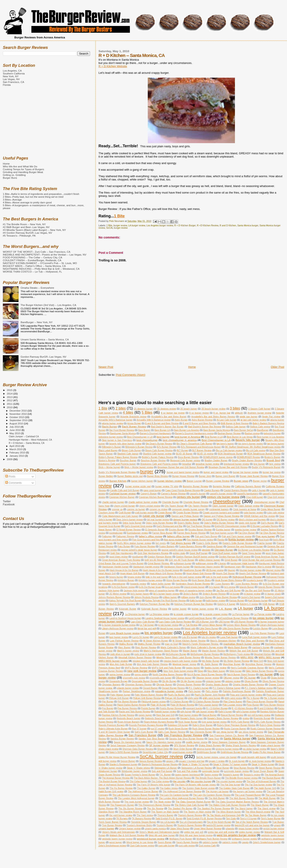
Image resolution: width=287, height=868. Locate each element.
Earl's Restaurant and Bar (169, 526)
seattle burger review (197, 742)
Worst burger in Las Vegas (140, 842)
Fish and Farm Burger (206, 536)
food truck (264, 540)
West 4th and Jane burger (162, 835)
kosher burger (179, 609)
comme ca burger (136, 509)
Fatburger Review (125, 536)
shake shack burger (271, 745)
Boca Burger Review (188, 457)
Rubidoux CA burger (178, 725)
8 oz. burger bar (222, 413)
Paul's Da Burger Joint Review (210, 695)
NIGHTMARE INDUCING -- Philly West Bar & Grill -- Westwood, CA (41, 269)
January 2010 (17, 456)
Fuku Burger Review (145, 546)
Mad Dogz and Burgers (253, 641)
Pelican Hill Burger (174, 698)
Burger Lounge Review (218, 481)
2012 (10, 400)
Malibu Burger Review (149, 644)
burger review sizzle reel (138, 486)
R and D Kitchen (228, 226)
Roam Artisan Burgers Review (159, 722)
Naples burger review (216, 668)
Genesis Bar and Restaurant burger (245, 546)
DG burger (207, 520)
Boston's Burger (272, 457)
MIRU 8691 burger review (113, 661)
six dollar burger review (255, 749)
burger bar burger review (246, 472)
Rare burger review (188, 715)
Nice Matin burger (217, 671)
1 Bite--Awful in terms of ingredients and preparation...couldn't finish (41, 194)
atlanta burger (277, 420)
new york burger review (142, 671)
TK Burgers (122, 819)
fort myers (161, 543)
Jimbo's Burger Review (214, 594)
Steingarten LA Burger (166, 768)
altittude (239, 413)
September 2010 (19, 420)
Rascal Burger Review (232, 715)
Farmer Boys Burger (162, 533)
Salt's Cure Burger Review (172, 732)
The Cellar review (160, 781)
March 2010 (16, 449)
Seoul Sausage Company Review (127, 745)
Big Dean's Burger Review (159, 444)
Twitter (7, 501)
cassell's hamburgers (248, 494)
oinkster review (233, 681)
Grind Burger (231, 560)
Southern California (14, 73)
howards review (138, 584)
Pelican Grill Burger (119, 698)
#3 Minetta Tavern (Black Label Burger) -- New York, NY (34, 230)
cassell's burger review (221, 494)
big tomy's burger (225, 444)
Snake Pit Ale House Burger (267, 752)
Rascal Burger (209, 715)
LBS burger (224, 622)
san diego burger (225, 732)
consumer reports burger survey (188, 509)
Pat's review (212, 691)
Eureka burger (223, 530)
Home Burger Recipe (177, 580)
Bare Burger (144, 430)
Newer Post (106, 367)
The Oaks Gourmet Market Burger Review (237, 802)
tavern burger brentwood (188, 775)
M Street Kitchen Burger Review (189, 641)
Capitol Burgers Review (236, 490)
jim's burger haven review (166, 594)
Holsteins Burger (126, 580)
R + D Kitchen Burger (185, 226)
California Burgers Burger (248, 486)
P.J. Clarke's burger (199, 688)
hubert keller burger (161, 584)
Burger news (241, 481)
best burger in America (187, 437)
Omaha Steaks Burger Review (248, 685)
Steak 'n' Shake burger (263, 764)
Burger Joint (205, 476)
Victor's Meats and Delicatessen (119, 832)
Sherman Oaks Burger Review (138, 749)
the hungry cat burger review (248, 792)
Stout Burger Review (244, 768)
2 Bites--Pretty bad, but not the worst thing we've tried (33, 197)
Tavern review (211, 775)
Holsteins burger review (150, 580)
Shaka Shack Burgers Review (241, 745)
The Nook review (162, 802)
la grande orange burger (186, 614)
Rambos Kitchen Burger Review (118, 715)
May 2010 (15, 433)
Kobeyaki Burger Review (154, 609)
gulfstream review (205, 564)
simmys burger (204, 749)
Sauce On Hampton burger (128, 742)
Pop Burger (108, 708)
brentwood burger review (236, 464)
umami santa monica (155, 829)
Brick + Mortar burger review (139, 467)
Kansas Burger (237, 601)
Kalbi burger (196, 601)
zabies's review (230, 842)
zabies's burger (210, 842)
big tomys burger (276, 444)
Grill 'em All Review (154, 560)
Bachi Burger (110, 426)
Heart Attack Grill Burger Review (166, 574)
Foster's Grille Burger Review (238, 543)
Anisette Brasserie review (133, 417)
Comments (13, 483)
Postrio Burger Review (171, 708)
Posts (10, 477)
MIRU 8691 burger (269, 657)
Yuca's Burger (165, 842)
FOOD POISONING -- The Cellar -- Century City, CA (32, 257)
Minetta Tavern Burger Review (220, 658)
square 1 (171, 761)
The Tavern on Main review (197, 812)
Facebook (9, 504)
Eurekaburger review (137, 533)
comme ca (117, 509)
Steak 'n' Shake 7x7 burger (195, 764)
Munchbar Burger (232, 664)
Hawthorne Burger (192, 570)
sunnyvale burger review (236, 771)
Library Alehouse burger (272, 625)
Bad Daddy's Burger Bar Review (205, 427)
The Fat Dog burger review (258, 785)
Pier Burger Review (127, 702)
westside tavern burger (273, 835)
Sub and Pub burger (162, 771)
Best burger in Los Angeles (271, 437)
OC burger (250, 678)
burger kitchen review (170, 481)
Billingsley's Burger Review (139, 447)
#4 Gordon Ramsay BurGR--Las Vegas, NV (27, 233)
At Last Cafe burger (227, 420)
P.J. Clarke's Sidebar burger (227, 688)
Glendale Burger (224, 550)
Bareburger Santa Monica (123, 433)
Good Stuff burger (199, 553)
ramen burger (145, 715)
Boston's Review (107, 461)
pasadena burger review (169, 691)
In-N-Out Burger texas (150, 587)
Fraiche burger (265, 543)
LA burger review (137, 226)
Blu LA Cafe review (256, 450)
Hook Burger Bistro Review (228, 580)
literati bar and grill (147, 629)
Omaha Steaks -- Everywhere (37, 288)
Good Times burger (251, 553)
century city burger (188, 497)
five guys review (173, 539)
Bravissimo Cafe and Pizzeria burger (117, 464)
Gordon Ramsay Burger (160, 557)
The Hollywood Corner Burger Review (182, 792)
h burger (222, 564)
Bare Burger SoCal (243, 430)
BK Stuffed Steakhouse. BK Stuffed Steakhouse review (253, 447)
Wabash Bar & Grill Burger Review (127, 835)
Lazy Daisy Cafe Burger (143, 622)
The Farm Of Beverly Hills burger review (195, 785)
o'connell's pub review (134, 678)
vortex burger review (249, 832)
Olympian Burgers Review (138, 685)
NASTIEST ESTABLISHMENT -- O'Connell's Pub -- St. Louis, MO (40, 263)
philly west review (233, 698)
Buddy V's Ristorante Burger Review (117, 472)
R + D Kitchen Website (113, 66)
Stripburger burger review (134, 771)
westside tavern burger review (117, 839)
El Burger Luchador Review (264, 526)
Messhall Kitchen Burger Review (135, 658)
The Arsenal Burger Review (116, 778)
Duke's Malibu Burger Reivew (219, 523)
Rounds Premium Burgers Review (146, 725)
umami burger (106, 828)
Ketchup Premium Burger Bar (155, 604)
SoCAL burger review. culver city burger (216, 757)
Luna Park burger (229, 637)
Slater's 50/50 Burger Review (124, 752)
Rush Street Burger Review (206, 729)
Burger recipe (260, 481)
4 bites (128, 413)
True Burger (278, 822)
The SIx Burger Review (130, 809)
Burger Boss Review (157, 476)
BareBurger (263, 430)
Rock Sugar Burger (188, 722)
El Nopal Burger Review (129, 530)
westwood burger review (151, 839)
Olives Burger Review (273, 681)
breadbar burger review (208, 464)
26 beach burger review (213, 409)
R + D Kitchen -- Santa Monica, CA (27, 443)
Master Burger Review (213, 651)
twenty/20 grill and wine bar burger (252, 825)
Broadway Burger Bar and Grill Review (228, 467)
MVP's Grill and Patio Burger (166, 668)
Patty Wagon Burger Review (149, 695)
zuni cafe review (187, 846)
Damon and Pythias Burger (185, 516)
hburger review (273, 570)
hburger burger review (251, 570)
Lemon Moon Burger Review (241, 625)
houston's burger (255, 580)
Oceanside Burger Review (145, 681)
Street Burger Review (270, 768)
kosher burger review (203, 609)
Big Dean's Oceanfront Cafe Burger (194, 444)
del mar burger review (158, 520)
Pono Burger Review (274, 705)
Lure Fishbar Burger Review (124, 641)
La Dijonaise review (159, 614)
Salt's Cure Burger (144, 732)
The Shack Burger (260, 805)
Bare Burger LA (162, 430)
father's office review (150, 536)
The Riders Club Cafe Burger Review (227, 805)
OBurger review (231, 678)
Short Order (163, 749)
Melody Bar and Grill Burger (244, 651)
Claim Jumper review (249, 506)
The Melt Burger (217, 798)
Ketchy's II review (249, 604)
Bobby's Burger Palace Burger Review (118, 457)
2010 (10, 407)
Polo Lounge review (233, 705)
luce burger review (119, 637)
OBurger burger (184, 678)
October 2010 (17, 417)
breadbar (187, 464)
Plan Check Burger (233, 702)
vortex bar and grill (194, 832)
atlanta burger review (113, 423)
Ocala (264, 678)
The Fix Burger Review (121, 788)
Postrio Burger (148, 708)
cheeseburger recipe (265, 502)
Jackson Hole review (134, 591)
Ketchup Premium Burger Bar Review (194, 604)
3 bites (235, 408)
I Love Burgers (222, 584)
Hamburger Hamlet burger (115, 567)
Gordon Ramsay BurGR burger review (195, 557)
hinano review (134, 577)
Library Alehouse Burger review (118, 629)
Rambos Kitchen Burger (272, 712)
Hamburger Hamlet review (146, 567)
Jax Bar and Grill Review (258, 591)
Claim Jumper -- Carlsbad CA (24, 436)
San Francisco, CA (14, 82)
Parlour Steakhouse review (137, 691)
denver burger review (185, 519)
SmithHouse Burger (206, 752)
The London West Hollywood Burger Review (181, 798)
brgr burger (259, 464)
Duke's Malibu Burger (189, 523)
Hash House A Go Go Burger (124, 570)
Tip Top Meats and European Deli (223, 815)
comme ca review (159, 509)
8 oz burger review (199, 413)
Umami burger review (130, 829)
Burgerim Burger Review (195, 486)
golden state (179, 553)
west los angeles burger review (236, 835)
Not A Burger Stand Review (241, 675)
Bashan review (252, 433)
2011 (10, 404)
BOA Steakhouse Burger (230, 454)
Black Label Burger (108, 450)
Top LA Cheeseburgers (191, 822)
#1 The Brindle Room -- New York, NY (24, 224)
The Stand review (267, 809)
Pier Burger (108, 702)
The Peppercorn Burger (122, 805)
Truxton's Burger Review (190, 825)
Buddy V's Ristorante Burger (266, 467)
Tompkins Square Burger (143, 822)
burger (147, 471)
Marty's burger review (128, 651)
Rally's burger (225, 712)
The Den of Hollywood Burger (261, 781)
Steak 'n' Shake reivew (138, 768)
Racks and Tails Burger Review (134, 712)
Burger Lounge (194, 481)
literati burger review (170, 629)
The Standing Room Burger (133, 812)
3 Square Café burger (259, 409)
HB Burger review (215, 570)
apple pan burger (249, 417)
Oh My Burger (169, 681)
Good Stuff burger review (225, 553)
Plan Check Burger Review (260, 702)
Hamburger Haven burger (177, 567)
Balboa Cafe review (260, 427)
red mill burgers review (259, 715)
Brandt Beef (273, 460)
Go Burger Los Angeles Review (254, 550)
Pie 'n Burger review (274, 698)
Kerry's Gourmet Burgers (122, 604)
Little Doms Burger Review (236, 629)
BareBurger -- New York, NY (37, 322)
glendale (206, 550)
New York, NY (11, 76)
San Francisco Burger (143, 735)
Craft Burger (125, 513)
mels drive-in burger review (148, 654)
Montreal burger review (184, 664)
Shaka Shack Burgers (210, 745)
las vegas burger (263, 618)
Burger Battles (106, 476)
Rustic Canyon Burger (235, 729)
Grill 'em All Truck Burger (181, 560)
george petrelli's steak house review (179, 550)
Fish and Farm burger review (236, 536)
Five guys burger (266, 536)
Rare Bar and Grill (165, 715)
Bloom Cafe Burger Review (159, 450)
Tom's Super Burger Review (113, 822)
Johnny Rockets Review (146, 597)
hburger (231, 570)
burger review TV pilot (167, 486)
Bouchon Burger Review (153, 461)
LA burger (246, 608)
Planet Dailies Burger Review (132, 705)
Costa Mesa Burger (271, 509)
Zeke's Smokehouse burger (267, 842)
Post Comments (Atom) (130, 375)
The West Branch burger (228, 812)
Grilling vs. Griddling (14, 175)
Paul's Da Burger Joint (179, 695)
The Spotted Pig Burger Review (214, 809)
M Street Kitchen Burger (156, 641)
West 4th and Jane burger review (196, 835)
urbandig (230, 829)
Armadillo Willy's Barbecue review (154, 420)
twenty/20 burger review (218, 825)
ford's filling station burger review (134, 543)
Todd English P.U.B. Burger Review (204, 819)
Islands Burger (247, 587)
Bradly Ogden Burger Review (247, 461)
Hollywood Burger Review (247, 577)
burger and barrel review (216, 472)
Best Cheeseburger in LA (140, 437)
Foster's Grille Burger (207, 543)
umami (277, 825)
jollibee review (188, 597)
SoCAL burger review (117, 228)
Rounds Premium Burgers (112, 725)
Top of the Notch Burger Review (252, 822)
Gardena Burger (215, 546)
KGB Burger (269, 604)
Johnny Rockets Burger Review (114, 597)
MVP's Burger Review (136, 668)
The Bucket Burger (271, 778)
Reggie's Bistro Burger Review (223, 718)
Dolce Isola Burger (132, 523)
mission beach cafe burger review (181, 661)
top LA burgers (168, 822)
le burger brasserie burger (271, 622)
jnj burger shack (273, 594)
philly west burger (212, 698)
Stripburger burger (108, 771)
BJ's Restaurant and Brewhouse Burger (201, 447)
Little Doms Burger (209, 629)
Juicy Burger (206, 597)
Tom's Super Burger (271, 819)
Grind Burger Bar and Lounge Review (261, 560)
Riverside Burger (262, 718)
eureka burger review (246, 530)
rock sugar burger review (214, 722)
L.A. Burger (226, 609)
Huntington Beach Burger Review (193, 584)
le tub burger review (168, 625)
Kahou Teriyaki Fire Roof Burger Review (166, 601)
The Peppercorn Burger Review (154, 805)
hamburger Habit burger (242, 564)
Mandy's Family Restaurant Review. (200, 644)
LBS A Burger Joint (205, 622)
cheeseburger (227, 501)
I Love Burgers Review (246, 584)
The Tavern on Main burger (165, 812)
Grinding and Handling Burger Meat (23, 172)
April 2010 (15, 446)
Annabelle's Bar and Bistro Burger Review (213, 417)
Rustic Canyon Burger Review (266, 729)
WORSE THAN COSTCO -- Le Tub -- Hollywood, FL (32, 272)
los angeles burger (159, 633)
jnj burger (235, 594)
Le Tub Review (190, 625)
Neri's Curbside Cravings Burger (248, 668)
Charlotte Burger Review (196, 502)
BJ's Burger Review (167, 447)
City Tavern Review (198, 506)
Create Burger (165, 513)
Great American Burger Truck (269, 557)
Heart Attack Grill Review (199, 574)
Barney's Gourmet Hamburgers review (194, 433)
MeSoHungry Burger (176, 654)
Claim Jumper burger (223, 506)
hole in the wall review (217, 577)
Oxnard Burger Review (173, 688)
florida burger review (241, 539)
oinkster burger (214, 681)
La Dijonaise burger (135, 614)
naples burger (193, 668)
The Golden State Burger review (198, 788)
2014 (10, 394)
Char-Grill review (276, 497)
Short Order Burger (183, 749)
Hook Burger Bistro (201, 580)
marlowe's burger (261, 648)
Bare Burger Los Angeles (187, 430)
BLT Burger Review (202, 450)
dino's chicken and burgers (252, 520)
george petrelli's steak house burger (139, 550)
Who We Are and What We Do (20, 166)
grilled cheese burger (209, 560)
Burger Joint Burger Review (254, 476)
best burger (163, 437)
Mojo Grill (258, 661)
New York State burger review (178, 671)
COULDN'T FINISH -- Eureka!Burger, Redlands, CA (32, 260)
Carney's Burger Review (173, 494)
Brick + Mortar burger (109, 467)
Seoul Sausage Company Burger (229, 742)
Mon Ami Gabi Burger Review (152, 664)
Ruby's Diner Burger (202, 725)
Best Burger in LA (214, 437)
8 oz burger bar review (173, 413)
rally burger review (205, 712)
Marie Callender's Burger (173, 648)
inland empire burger (194, 587)
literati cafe (190, 629)
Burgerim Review (222, 486)
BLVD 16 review (205, 454)
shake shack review (108, 749)
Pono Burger (253, 705)
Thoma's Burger (165, 815)
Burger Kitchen (118, 481)
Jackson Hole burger (109, 591)
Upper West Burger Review (208, 829)
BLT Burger (182, 450)
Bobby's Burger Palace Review (158, 457)
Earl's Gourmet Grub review (138, 526)
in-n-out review (172, 587)
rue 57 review (157, 729)
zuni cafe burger (167, 846)
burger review (120, 226)
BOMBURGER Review (249, 457)
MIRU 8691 (247, 657)
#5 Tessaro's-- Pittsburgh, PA (19, 236)
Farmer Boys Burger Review (191, 533)
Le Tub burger (147, 625)
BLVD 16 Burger (184, 454)
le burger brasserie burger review (119, 625)
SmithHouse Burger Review (234, 752)
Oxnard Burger (150, 688)
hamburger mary (233, 567)
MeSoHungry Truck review (236, 654)
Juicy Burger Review (227, 597)
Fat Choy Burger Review (272, 533)
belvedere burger (272, 433)
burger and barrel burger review (183, 472)
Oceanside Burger (118, 681)
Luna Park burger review (255, 637)
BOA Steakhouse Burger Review (264, 454)
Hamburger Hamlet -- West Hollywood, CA (30, 440)
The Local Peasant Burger (248, 795)
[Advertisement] (178, 360)
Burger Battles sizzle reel (130, 476)
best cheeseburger (147, 440)
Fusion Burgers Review (190, 546)
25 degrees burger (143, 409)
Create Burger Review (188, 513)
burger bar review (272, 472)
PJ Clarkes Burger (179, 702)
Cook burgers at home (245, 509)
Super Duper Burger (264, 771)
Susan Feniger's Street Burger (140, 775)
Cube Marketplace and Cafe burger (120, 516)
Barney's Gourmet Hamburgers (155, 433)
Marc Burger (124, 648)
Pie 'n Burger (253, 698)
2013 (10, 397)
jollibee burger (170, 597)
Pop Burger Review (127, 708)
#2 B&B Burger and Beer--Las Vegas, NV (26, 227)
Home (192, 367)
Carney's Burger (149, 494)
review (246, 718)
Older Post (278, 367)
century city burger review (223, 497)
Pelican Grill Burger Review (147, 698)
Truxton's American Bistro (139, 825)
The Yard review (145, 815)
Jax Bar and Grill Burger (228, 591)
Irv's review (230, 587)
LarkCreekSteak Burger (200, 618)
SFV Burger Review (184, 745)
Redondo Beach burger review (160, 718)
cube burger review (253, 513)
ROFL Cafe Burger (240, 722)
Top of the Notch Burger (219, 822)
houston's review (276, 580)
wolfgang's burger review (244, 839)
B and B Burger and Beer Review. (200, 423)
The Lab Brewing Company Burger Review (134, 795)
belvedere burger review (111, 437)
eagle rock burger (248, 523)
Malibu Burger (126, 644)
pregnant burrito (194, 708)
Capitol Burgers (212, 490)
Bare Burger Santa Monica (217, 430)
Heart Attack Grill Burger (132, 574)
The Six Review (155, 809)
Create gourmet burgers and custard (221, 513)
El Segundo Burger (155, 530)
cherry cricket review (150, 506)
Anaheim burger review (260, 413)
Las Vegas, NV (11, 79)
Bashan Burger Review (229, 433)
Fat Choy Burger (247, 533)
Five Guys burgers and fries (146, 540)
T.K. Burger (165, 775)
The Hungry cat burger (217, 792)
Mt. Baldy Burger (209, 664)
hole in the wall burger (157, 577)
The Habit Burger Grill (265, 788)
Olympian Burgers (111, 685)
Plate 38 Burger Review (182, 705)
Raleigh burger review (165, 712)
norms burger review (120, 675)
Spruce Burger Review (151, 761)
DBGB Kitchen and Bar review (259, 516)
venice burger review (274, 829)
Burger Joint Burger (225, 476)
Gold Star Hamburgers (122, 553)
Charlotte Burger (170, 502)
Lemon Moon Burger (212, 625)
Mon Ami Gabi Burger (121, 664)
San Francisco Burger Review (183, 735)
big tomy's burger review (250, 444)
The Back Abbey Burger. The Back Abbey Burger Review (162, 778)
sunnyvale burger (211, 771)
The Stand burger (244, 809)
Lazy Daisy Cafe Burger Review (175, 622)
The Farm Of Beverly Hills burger (154, 785)
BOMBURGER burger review (218, 457)
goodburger (138, 557)
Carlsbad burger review (122, 493)
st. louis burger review (260, 761)
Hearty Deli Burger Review (253, 574)
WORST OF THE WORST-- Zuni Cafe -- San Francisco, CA (37, 252)
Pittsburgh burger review (154, 702)
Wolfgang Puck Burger (181, 839)
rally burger (186, 712)
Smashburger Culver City (155, 752)
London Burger (261, 629)
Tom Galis (231, 819)
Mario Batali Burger (238, 648)
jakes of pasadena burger (162, 591)
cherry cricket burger (124, 506)
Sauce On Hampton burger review (164, 742)
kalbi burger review (216, 601)
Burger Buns (10, 178)
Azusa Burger (134, 423)
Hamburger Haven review (207, 567)
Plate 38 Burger (158, 705)
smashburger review (182, 752)
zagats (245, 842)
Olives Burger (251, 681)
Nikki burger (236, 671)
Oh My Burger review (191, 681)
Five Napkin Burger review (200, 540)
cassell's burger (198, 494)
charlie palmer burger (113, 502)
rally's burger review (246, 712)
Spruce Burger (128, 761)
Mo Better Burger (211, 661)
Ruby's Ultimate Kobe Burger (113, 729)
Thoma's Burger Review (190, 815)
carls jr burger (259, 490)
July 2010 (15, 427)
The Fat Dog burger (230, 785)
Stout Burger (223, 768)
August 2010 (17, 424)
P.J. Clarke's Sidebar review (259, 688)
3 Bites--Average (12, 200)
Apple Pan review (271, 417)
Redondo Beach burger (129, 718)
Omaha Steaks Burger (217, 685)
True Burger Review (112, 825)
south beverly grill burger (254, 757)
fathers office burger (178, 536)
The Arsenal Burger (274, 775)
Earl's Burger (268, 523)
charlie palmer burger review (143, 502)
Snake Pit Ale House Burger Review (117, 757)
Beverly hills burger (248, 440)
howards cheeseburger (114, 584)
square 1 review (217, 761)
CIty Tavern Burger (174, 506)
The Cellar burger (138, 781)
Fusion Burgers (167, 546)
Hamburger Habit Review (271, 564)
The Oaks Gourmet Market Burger (193, 802)
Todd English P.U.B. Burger (169, 819)
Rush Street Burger (178, 729)
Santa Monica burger (248, 226)
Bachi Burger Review (134, 426)
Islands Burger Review (269, 587)
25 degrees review (166, 409)
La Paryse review (263, 614)
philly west (193, 698)
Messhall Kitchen (263, 654)
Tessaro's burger (231, 775)
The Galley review (169, 788)
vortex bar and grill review (221, 832)
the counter (179, 781)
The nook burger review (137, 802)
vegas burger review (249, 829)
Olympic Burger (164, 685)
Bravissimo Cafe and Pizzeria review (159, 464)
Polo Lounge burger (208, 705)
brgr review (275, 464)
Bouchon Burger (128, 461)
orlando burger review (128, 688)
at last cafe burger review (253, 420)
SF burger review (159, 745)
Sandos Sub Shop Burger (152, 739)
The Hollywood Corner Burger (143, 792)
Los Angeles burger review (160, 226)
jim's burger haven (140, 594)
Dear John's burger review (130, 520)
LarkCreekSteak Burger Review (232, 618)
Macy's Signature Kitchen (223, 641)
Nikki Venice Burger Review (260, 671)
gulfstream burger (183, 564)
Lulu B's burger (189, 637)
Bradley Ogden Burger (216, 461)
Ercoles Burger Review (200, 530)
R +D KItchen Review (207, 226)
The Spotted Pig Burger (180, 809)
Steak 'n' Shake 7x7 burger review (230, 764)
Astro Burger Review (202, 420)
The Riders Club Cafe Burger (189, 805)
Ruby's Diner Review (270, 725)
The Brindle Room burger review (241, 778)
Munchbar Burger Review (258, 664)
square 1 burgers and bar (192, 761)
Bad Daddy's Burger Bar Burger (167, 427)
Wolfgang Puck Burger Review (212, 839)
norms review (141, 675)
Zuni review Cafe (207, 846)
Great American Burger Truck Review (121, 560)
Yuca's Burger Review (187, 842)
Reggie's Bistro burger (192, 718)
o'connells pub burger (160, 678)
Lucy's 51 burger (141, 637)
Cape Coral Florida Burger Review (183, 490)
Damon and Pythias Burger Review (222, 516)
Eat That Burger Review (199, 526)
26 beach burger (189, 409)
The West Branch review (258, 812)
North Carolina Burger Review (168, 675)
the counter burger (201, 781)
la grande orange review (215, 614)
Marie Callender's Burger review (207, 648)
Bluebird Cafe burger (128, 454)
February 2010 (18, 453)
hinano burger (116, 577)
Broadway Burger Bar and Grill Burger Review (181, 467)
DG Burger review (226, 520)
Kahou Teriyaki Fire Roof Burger (125, 601)
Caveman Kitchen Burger (122, 497)
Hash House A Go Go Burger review (161, 570)
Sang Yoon (214, 739)
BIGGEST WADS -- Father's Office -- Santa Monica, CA (34, 266)
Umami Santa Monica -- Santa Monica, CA (45, 339)
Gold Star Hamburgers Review (153, 553)
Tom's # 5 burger (248, 819)
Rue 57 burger (139, 729)
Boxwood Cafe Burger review (185, 461)
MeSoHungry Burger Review (205, 654)
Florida (221, 540)
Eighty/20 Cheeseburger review (230, 526)
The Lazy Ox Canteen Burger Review (212, 795)
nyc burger (266, 674)
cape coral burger (152, 490)
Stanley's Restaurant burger (123, 764)
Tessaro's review (252, 775)
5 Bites (147, 413)
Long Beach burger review (125, 633)
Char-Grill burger (255, 497)
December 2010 (19, 411)
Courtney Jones (106, 513)
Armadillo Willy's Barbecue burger (115, 420)
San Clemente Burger (201, 732)
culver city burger (154, 516)
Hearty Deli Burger (225, 574)
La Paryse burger (241, 614)
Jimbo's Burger (191, 594)
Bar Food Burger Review (122, 430)
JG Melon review (118, 594)
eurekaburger (116, 533)
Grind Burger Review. (159, 564)
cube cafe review (276, 513)
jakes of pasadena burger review (195, 591)
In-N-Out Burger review (123, 587)
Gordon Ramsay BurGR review (235, 557)
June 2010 (16, 430)
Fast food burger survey (222, 533)
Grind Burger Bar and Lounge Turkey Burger (121, 564)
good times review (118, 557)
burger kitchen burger (142, 481)
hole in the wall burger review (187, 577)
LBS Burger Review (244, 622)
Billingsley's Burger (112, 447)
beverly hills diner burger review (125, 444)
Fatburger (107, 536)
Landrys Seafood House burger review (165, 618)
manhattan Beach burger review (242, 644)
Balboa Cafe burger (236, 427)
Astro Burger (181, 420)
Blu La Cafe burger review (229, 450)
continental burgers (219, 509)
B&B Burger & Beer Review (235, 423)
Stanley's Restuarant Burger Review (160, 764)
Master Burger (190, 651)
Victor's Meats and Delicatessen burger (159, 832)
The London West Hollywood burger (136, 798)
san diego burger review (251, 732)
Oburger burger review (208, 678)
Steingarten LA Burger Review (196, 768)
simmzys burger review (227, 749)
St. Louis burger (237, 761)
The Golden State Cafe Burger (234, 788)
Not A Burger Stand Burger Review (205, 675)
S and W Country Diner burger (114, 732)
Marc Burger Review (146, 648)
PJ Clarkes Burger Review (206, 702)
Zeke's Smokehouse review (112, 846)
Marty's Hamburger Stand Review (161, 651)
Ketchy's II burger (227, 604)
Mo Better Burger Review (236, 661)
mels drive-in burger (120, 654)
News (200, 671)
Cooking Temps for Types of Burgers (23, 169)
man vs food (171, 644)
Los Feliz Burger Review (262, 633)
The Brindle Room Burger (208, 778)
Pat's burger (194, 691)
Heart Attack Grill (107, 574)
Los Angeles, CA (12, 71)
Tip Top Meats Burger (256, 815)
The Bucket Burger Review (112, 781)
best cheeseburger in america (180, 440)
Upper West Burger (180, 829)
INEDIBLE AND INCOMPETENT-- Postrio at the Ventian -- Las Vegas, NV (45, 255)
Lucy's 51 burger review (166, 637)
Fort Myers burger (181, 543)
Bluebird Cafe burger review (157, 454)
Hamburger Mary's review (258, 567)
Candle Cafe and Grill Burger (125, 490)
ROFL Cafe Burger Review (267, 722)
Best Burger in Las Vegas (240, 437)
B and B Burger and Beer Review (162, 423)
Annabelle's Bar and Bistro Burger (169, 417)
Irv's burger (214, 587)
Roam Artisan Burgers (129, 722)
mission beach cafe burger (146, 661)
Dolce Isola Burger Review (160, 523)
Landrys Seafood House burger (125, 618)
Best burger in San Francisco (117, 440)
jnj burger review (252, 594)
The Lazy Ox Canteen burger (174, 795)
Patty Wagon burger (120, 695)
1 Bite (119, 216)
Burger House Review (183, 476)
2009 (10, 459)
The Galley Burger (146, 788)
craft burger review (144, 513)
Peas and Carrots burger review (246, 695)
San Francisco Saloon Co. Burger (227, 735)
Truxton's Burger (165, 825)
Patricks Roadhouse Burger (237, 691)
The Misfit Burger (267, 798)
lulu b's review (209, 637)
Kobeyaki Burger (128, 609)
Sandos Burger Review (122, 739)
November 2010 (19, 414)
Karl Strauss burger (258, 601)
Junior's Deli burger (251, 597)
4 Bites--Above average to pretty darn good (27, 202)
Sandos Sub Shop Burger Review (186, 739)
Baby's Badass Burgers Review (268, 423)
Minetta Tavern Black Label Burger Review (178, 658)
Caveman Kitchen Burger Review (156, 497)
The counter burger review (229, 781)
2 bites (121, 408)
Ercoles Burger (176, 530)
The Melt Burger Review (242, 798)
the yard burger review (121, 815)
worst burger (116, 842)
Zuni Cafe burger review (142, 846)
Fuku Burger (124, 546)
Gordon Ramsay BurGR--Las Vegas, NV (44, 357)
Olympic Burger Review (189, 685)
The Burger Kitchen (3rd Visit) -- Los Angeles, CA (48, 305)
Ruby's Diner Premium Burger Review (236, 725)
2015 (10, 390)
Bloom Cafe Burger (132, 450)
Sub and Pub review (187, 771)
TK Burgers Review (141, 819)
